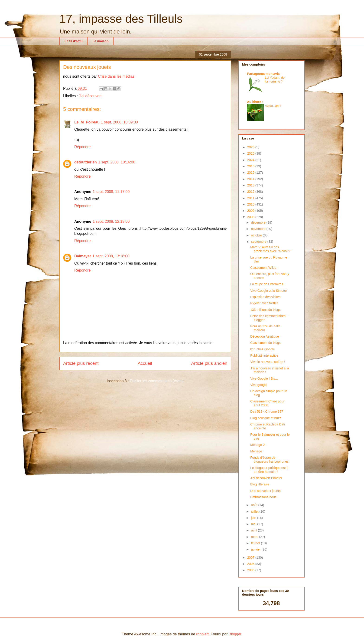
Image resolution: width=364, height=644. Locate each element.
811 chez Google (263, 349)
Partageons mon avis (263, 74)
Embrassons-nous (263, 497)
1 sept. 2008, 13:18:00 (111, 256)
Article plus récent (81, 363)
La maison (100, 41)
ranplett (202, 634)
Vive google (259, 385)
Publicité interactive (264, 355)
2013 (251, 185)
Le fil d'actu (73, 41)
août (255, 505)
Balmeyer (83, 256)
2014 (251, 179)
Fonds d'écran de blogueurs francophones (269, 460)
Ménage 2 (257, 445)
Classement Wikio (263, 268)
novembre (259, 229)
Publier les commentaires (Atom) (157, 381)
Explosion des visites (265, 297)
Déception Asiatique (265, 336)
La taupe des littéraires (267, 284)
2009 (251, 211)
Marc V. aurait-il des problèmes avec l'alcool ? (270, 249)
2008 (251, 217)
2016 (251, 166)
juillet (255, 511)
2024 (251, 160)
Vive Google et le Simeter (269, 291)
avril (254, 530)
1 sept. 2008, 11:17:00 (111, 192)
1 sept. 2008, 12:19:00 (111, 221)
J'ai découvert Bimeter (266, 478)
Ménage (256, 451)
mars (255, 537)
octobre (257, 235)
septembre (259, 242)
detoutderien (86, 162)
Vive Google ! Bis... (264, 378)
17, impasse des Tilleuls (121, 19)
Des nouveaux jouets (265, 491)
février (256, 543)
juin (254, 518)
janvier (256, 549)
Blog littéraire (260, 484)
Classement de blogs (265, 343)
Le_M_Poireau (87, 122)
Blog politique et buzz (266, 418)
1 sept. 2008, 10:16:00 (117, 162)
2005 (251, 570)
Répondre (82, 147)
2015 (251, 173)
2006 (251, 564)
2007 (251, 558)
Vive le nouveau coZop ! (268, 362)
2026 (251, 147)
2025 (251, 153)
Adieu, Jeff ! (273, 106)
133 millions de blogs (265, 310)
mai (254, 524)
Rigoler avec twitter (264, 303)
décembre (259, 222)
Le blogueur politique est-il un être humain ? (269, 470)
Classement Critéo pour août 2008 (267, 403)
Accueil (145, 363)
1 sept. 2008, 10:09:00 (119, 122)
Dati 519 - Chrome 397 (267, 412)
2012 (251, 192)
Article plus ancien (209, 363)
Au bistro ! (255, 102)
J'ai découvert (90, 96)
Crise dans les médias (116, 76)
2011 (251, 198)
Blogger (235, 634)
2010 (251, 204)
